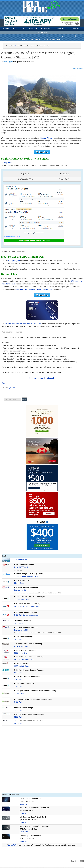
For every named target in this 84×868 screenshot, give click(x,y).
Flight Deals (11, 389)
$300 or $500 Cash (21, 600)
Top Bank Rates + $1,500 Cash (26, 577)
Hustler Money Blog (42, 7)
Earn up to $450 (20, 591)
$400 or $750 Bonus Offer (24, 660)
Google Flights (46, 138)
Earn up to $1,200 (21, 631)
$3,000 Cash (19, 584)
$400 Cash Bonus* (27, 607)
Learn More (24, 805)
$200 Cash (18, 711)
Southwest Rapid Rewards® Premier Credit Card (23, 325)
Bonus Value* (13, 846)
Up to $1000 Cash (21, 647)
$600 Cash (18, 724)
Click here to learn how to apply (42, 379)
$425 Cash (18, 674)
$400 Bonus (19, 624)
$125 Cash (18, 680)
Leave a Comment (77, 69)
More (3, 384)
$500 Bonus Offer (21, 654)
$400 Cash (18, 640)
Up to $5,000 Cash (21, 568)
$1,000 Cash (19, 694)
